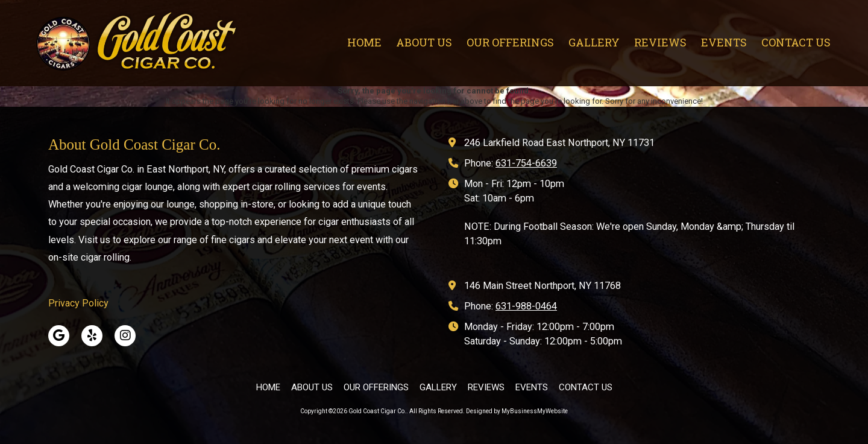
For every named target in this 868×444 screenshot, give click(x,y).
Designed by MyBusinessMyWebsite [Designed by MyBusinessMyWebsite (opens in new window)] (517, 411)
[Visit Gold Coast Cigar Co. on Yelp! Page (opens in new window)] (92, 336)
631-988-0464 (526, 306)
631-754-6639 (526, 163)
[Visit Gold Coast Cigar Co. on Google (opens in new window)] (59, 336)
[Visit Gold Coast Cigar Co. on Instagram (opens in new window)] (125, 336)
